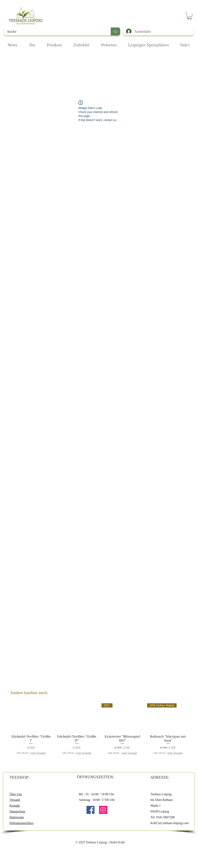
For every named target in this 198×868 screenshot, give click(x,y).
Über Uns (16, 794)
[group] (100, 729)
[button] (189, 16)
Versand (15, 800)
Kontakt (15, 806)
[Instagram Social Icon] (103, 810)
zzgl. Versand (38, 753)
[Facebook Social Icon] (90, 810)
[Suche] (55, 31)
